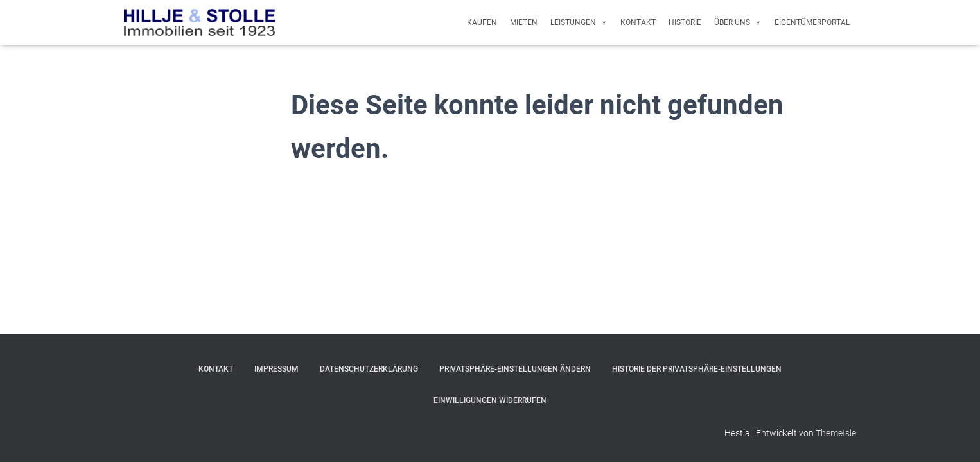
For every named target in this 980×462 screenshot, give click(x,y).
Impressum (276, 369)
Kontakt (638, 22)
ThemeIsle (836, 433)
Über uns (738, 22)
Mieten (524, 22)
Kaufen (482, 22)
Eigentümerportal (812, 22)
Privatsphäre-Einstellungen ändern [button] (515, 369)
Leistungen (579, 22)
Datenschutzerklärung (369, 369)
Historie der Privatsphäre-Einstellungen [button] (697, 369)
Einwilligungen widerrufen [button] (490, 400)
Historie (685, 22)
